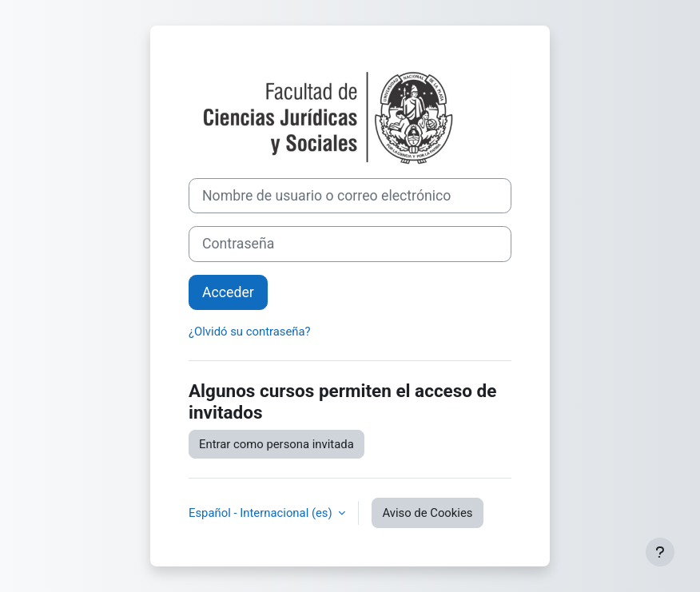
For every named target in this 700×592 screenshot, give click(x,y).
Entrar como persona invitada (276, 444)
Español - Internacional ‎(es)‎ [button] (262, 513)
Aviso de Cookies (427, 513)
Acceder (228, 292)
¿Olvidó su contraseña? (250, 332)
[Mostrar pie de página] (660, 552)
